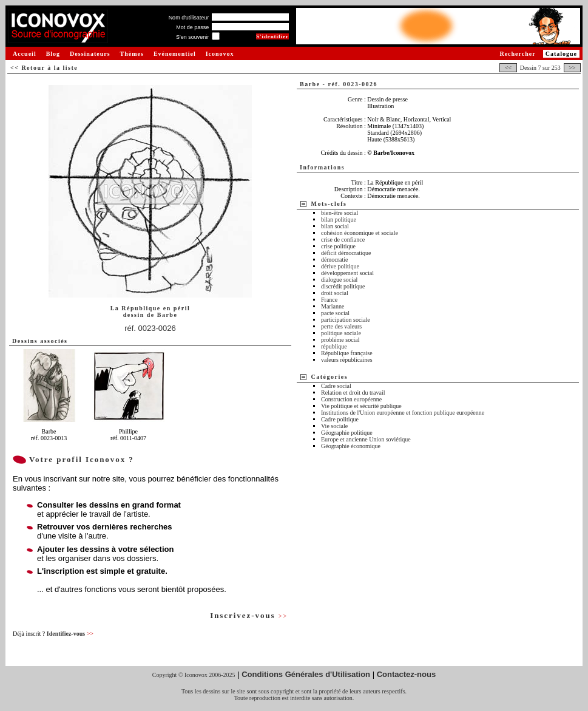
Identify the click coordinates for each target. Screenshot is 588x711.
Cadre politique (340, 419)
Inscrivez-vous (249, 615)
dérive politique (340, 266)
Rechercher (517, 54)
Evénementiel (175, 54)
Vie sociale (334, 426)
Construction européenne (351, 399)
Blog (53, 54)
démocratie (334, 260)
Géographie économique (351, 446)
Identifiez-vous (70, 634)
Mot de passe (192, 27)
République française (347, 353)
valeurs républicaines (347, 360)
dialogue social (339, 280)
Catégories (330, 377)
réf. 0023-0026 (150, 328)
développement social (347, 273)
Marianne (333, 306)
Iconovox (220, 54)
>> (572, 68)
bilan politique (339, 219)
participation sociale (346, 320)
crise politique (338, 246)
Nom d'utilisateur (189, 18)
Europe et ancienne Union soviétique (366, 439)
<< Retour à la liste (44, 68)
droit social (335, 293)
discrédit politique (343, 286)
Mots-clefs (329, 204)
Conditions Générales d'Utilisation (306, 674)
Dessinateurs (90, 54)
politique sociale (341, 333)
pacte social (335, 313)
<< (508, 68)
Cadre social (336, 386)
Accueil (25, 54)
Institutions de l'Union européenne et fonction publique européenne (403, 413)
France (329, 300)
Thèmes (132, 54)
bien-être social (340, 213)
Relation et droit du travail (353, 393)
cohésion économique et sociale (360, 233)
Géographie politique (347, 433)
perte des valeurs (341, 326)
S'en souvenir (192, 37)
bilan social (335, 226)
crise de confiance (343, 240)
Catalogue (561, 54)
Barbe (167, 315)
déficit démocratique (346, 253)
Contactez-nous (407, 674)
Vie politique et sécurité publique (361, 406)
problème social (340, 340)
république (334, 346)
